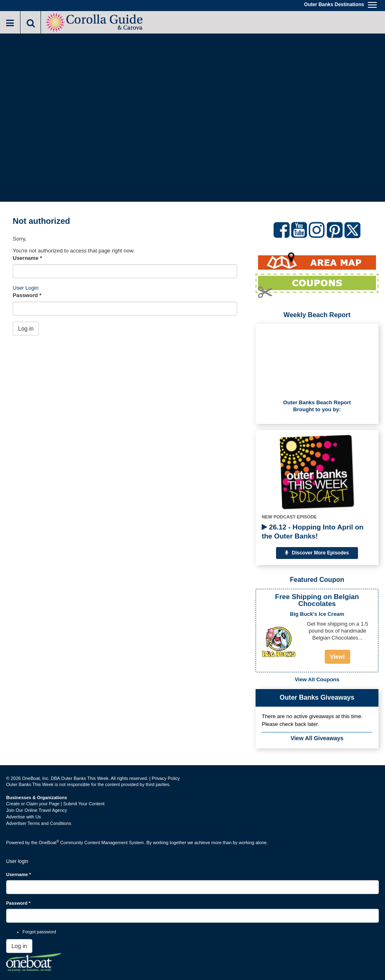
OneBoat (49, 843)
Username (27, 258)
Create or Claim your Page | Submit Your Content (55, 804)
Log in (26, 329)
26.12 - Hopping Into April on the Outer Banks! (313, 532)
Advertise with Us (24, 817)
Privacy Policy (165, 778)
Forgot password (39, 932)
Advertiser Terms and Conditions (39, 823)
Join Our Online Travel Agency (37, 810)
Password (27, 295)
